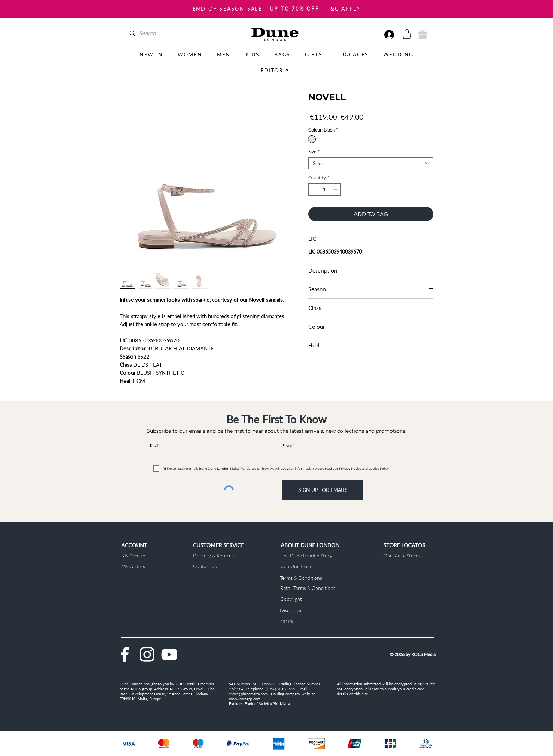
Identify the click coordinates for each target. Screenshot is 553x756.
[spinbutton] (325, 190)
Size (314, 152)
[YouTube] (169, 654)
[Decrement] (314, 190)
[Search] (160, 33)
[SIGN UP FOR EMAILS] (323, 490)
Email (154, 446)
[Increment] (336, 190)
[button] (407, 34)
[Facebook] (125, 654)
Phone (287, 446)
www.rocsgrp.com (245, 699)
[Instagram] (147, 654)
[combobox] (371, 163)
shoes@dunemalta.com (248, 694)
